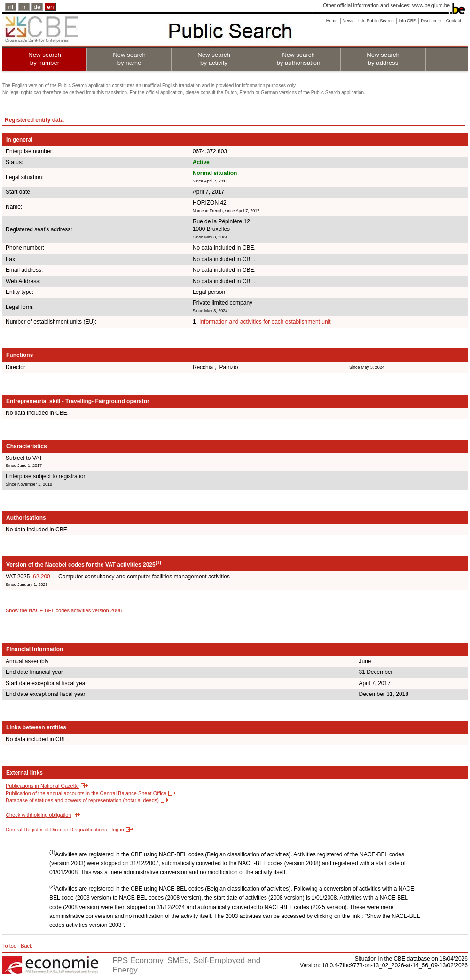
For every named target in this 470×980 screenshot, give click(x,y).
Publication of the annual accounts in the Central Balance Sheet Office (86, 793)
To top (9, 946)
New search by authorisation (298, 59)
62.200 (42, 577)
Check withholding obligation (38, 815)
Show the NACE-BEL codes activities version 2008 (64, 610)
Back (26, 946)
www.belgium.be (431, 5)
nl (11, 7)
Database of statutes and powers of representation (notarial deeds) (82, 800)
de (37, 7)
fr (24, 7)
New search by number (45, 59)
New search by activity (214, 59)
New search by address (383, 59)
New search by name (129, 59)
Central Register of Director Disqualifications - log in (65, 830)
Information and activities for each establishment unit (265, 322)
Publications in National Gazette (42, 786)
